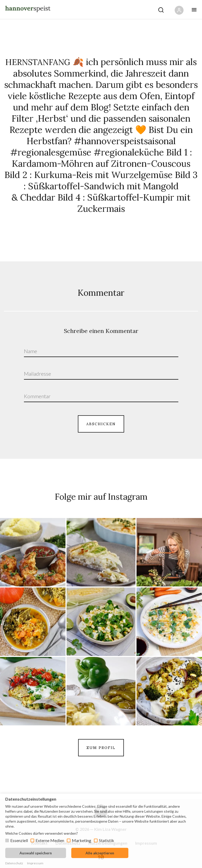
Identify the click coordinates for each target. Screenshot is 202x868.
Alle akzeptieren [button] (100, 853)
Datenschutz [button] (14, 863)
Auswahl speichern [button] (36, 853)
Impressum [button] (35, 863)
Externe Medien (50, 840)
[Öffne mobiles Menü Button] (194, 10)
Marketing (82, 840)
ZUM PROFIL (101, 748)
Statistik (107, 840)
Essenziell (19, 840)
